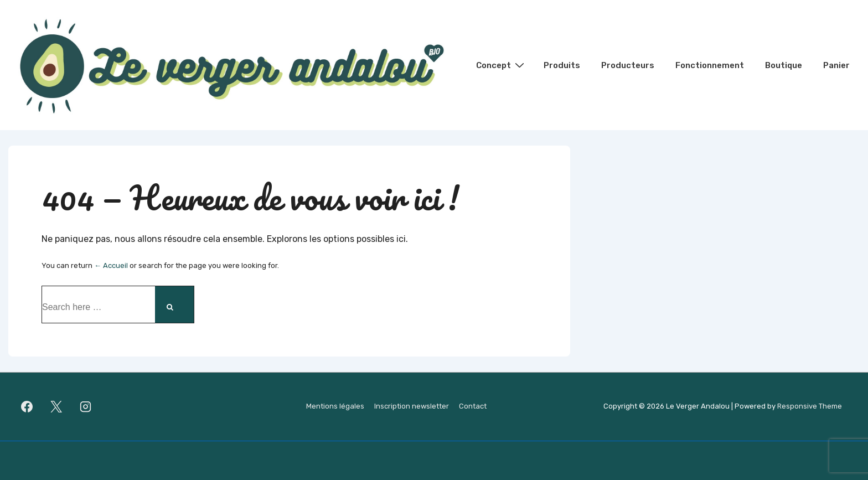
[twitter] (56, 407)
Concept (502, 65)
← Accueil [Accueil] (111, 265)
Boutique (784, 65)
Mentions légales (335, 406)
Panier (836, 65)
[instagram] (86, 407)
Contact (473, 406)
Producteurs (628, 65)
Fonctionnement (710, 65)
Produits (562, 65)
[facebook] (27, 407)
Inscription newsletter (412, 406)
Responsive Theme (810, 406)
